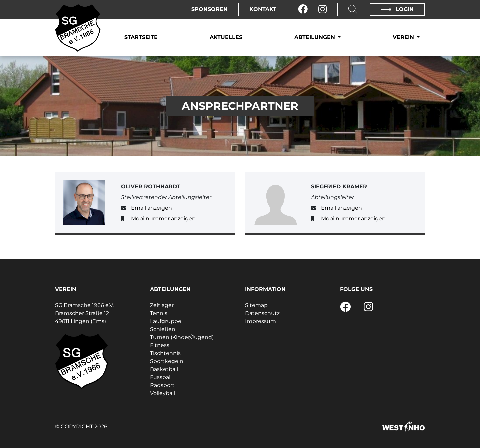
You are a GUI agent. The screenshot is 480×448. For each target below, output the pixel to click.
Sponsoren (209, 9)
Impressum (260, 321)
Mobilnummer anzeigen (163, 218)
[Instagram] (322, 9)
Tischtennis (165, 353)
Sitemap (256, 305)
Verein (404, 37)
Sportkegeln (167, 361)
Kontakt (263, 9)
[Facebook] (303, 9)
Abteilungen (315, 37)
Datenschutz (262, 313)
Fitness (160, 345)
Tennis (159, 313)
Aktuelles (226, 37)
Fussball (161, 377)
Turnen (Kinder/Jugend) (182, 337)
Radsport (162, 385)
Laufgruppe (166, 321)
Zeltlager (162, 305)
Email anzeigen (151, 208)
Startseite (141, 37)
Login (397, 9)
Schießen (163, 329)
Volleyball (162, 393)
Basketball (164, 369)
